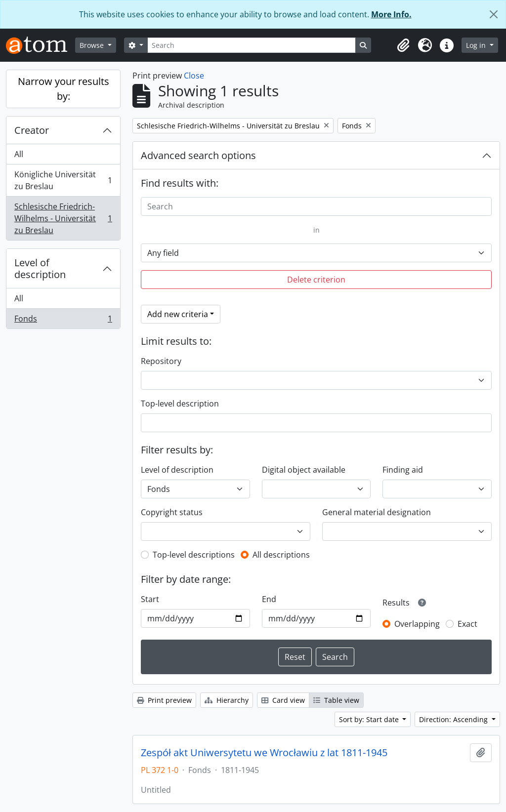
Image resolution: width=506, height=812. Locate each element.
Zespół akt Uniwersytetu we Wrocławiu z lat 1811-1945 (264, 753)
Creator (32, 130)
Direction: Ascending (454, 719)
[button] (403, 45)
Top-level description (180, 404)
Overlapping (417, 624)
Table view (336, 700)
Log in (477, 45)
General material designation (377, 512)
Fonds (63, 321)
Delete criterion (316, 280)
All (19, 154)
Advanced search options (198, 155)
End (269, 599)
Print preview (164, 700)
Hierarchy (227, 700)
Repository (161, 361)
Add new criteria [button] (178, 314)
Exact (467, 624)
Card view (283, 700)
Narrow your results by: (63, 89)
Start (150, 599)
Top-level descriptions (194, 555)
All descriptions (281, 555)
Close (194, 76)
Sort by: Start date (370, 719)
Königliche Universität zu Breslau (63, 180)
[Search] (252, 45)
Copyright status (172, 512)
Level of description (40, 268)
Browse (93, 45)
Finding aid (403, 470)
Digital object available (304, 470)
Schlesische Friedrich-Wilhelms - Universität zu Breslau (63, 218)
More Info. (391, 14)
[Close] (494, 14)
